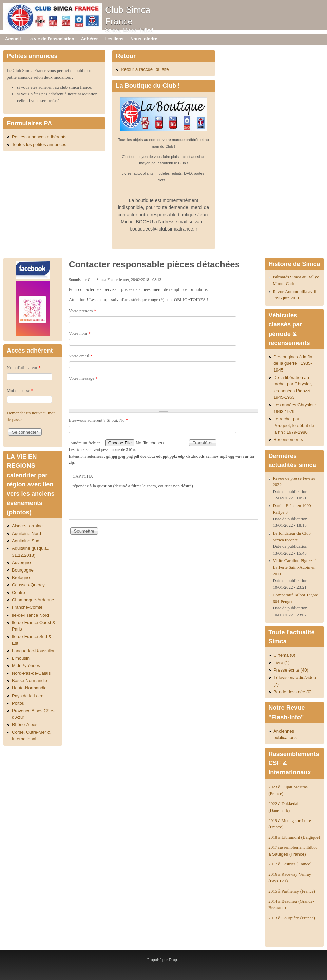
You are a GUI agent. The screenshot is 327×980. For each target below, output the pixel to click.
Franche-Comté (27, 607)
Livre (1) (282, 663)
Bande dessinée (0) (293, 692)
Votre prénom (83, 311)
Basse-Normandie (30, 681)
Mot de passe (20, 390)
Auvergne (21, 563)
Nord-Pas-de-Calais (31, 673)
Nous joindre (144, 39)
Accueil (13, 39)
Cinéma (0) (284, 655)
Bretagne (21, 577)
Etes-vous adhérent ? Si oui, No (98, 420)
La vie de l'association (51, 39)
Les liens (114, 39)
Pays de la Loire (28, 696)
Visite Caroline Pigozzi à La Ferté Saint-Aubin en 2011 (295, 567)
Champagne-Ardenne (33, 600)
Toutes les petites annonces (39, 145)
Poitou (18, 703)
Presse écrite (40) (291, 670)
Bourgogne (23, 570)
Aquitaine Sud (26, 541)
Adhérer (90, 39)
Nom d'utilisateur (24, 368)
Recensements (288, 439)
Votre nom (80, 333)
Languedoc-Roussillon (34, 651)
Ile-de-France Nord (30, 615)
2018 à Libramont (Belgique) (294, 837)
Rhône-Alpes (25, 725)
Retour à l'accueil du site (145, 69)
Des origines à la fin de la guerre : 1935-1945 (293, 363)
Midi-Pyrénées (26, 666)
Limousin (21, 658)
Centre (18, 592)
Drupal (174, 960)
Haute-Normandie (29, 688)
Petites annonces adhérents (39, 137)
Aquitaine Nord (26, 533)
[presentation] (124, 503)
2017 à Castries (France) (290, 864)
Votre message (83, 378)
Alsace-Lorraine (27, 526)
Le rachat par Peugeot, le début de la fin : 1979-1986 (294, 425)
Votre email (81, 356)
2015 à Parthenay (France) (292, 891)
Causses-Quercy (28, 585)
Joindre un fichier (85, 443)
